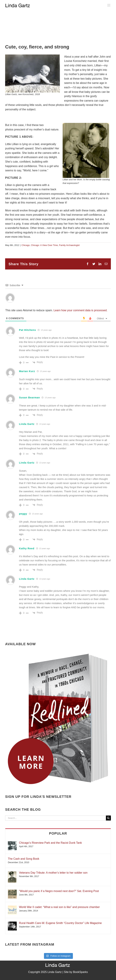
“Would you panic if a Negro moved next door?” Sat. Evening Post (59, 891)
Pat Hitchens (27, 330)
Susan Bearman (29, 397)
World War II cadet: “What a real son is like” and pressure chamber (59, 907)
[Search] (108, 818)
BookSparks (80, 972)
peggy (23, 514)
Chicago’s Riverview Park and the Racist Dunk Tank (50, 843)
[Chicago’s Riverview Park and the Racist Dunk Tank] (12, 843)
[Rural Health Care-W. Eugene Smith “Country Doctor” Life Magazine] (12, 923)
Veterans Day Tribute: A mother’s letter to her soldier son (53, 873)
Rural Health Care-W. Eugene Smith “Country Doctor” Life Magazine (60, 923)
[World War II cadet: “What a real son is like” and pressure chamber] (12, 907)
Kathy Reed (27, 548)
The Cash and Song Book (24, 859)
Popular (58, 833)
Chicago (26, 245)
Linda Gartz (27, 424)
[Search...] (56, 818)
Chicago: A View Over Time (44, 245)
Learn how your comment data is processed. (80, 310)
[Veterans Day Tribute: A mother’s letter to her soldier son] (12, 873)
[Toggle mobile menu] (109, 5)
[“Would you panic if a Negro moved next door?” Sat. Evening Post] (12, 891)
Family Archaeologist (69, 245)
